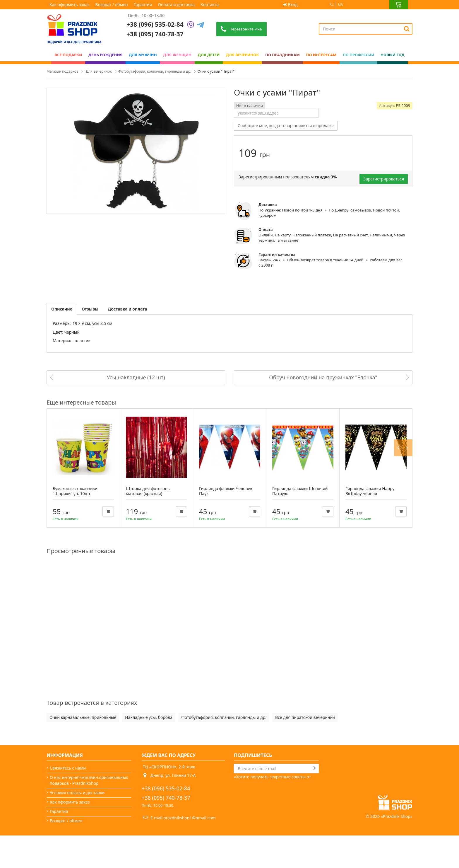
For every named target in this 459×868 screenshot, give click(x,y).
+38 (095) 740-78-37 (166, 798)
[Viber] (191, 25)
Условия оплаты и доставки (77, 793)
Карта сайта (61, 849)
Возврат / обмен (112, 5)
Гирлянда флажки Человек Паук (226, 491)
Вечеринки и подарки (71, 830)
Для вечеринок (99, 71)
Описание (62, 309)
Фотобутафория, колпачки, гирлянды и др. (155, 71)
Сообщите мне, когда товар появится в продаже (286, 126)
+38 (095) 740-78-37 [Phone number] (155, 34)
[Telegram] (201, 25)
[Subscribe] (315, 768)
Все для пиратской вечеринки (305, 717)
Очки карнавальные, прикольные (83, 717)
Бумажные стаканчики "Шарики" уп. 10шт (75, 491)
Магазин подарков (62, 71)
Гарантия (143, 5)
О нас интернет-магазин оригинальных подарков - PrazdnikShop (89, 780)
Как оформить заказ (70, 5)
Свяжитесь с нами (68, 768)
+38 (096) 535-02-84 (155, 24)
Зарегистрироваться (384, 179)
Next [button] (409, 402)
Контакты (210, 5)
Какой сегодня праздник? (75, 839)
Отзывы (90, 309)
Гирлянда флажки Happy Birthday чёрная (370, 491)
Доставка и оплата (127, 309)
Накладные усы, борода (149, 717)
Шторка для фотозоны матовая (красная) (148, 491)
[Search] (407, 29)
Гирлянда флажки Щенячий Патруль (300, 491)
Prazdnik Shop (397, 849)
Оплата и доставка (176, 5)
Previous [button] (400, 402)
